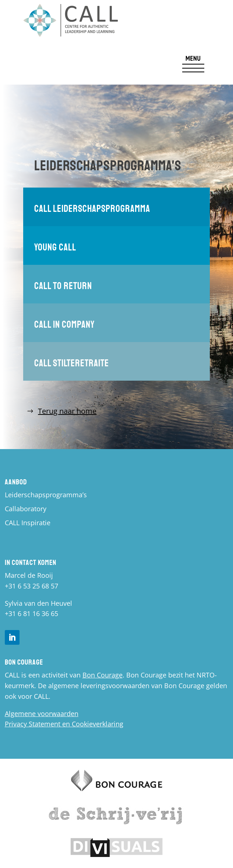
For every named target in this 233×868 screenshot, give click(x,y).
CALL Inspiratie (28, 523)
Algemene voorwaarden (42, 714)
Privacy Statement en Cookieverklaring (64, 724)
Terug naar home (67, 411)
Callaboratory (26, 509)
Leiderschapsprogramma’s (46, 495)
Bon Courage (103, 675)
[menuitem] (193, 64)
